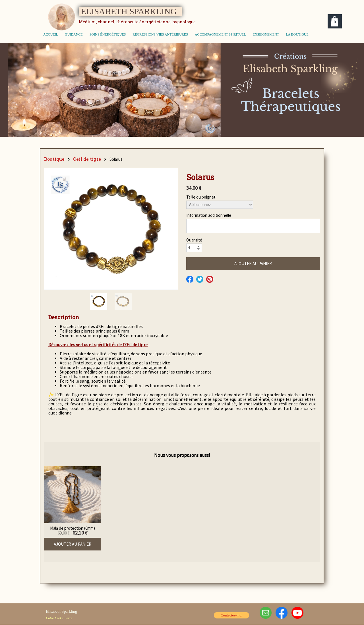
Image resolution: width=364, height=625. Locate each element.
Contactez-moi (232, 615)
